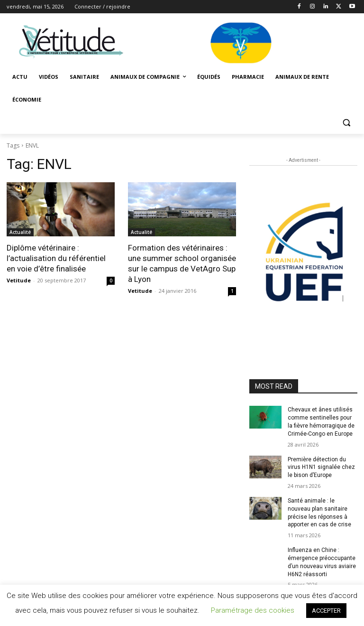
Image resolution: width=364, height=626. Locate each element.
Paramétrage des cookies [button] (253, 610)
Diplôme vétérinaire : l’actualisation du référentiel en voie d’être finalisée (56, 258)
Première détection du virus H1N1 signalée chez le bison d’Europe (321, 467)
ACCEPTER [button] (326, 611)
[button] (346, 123)
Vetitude (19, 280)
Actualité (20, 232)
